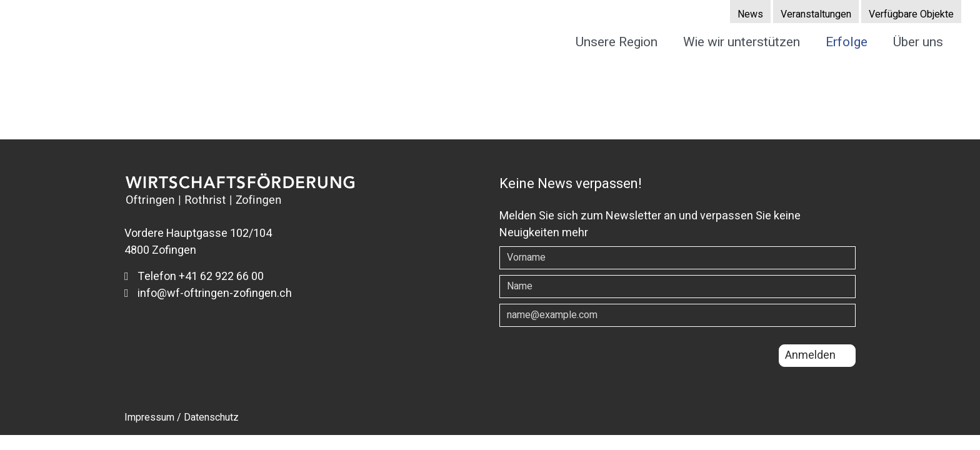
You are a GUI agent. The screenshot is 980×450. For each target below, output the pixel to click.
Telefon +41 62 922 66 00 (194, 277)
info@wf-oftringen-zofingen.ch (208, 293)
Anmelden (810, 355)
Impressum (149, 417)
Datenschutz (211, 417)
